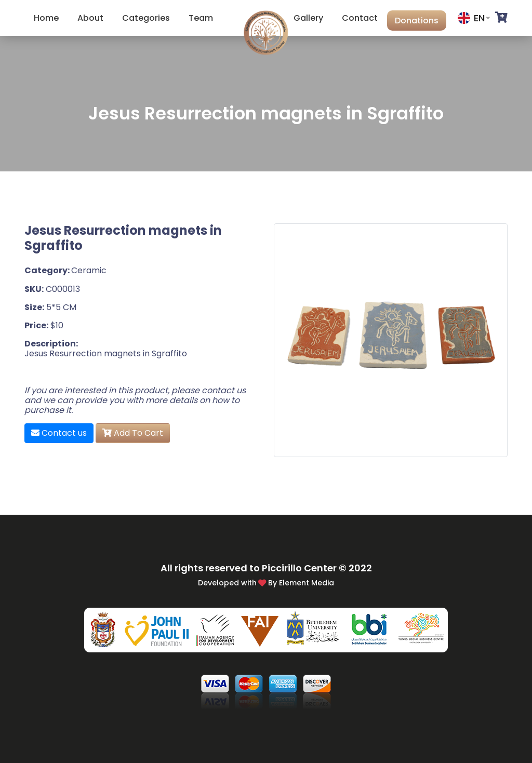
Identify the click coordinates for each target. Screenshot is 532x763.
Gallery (308, 18)
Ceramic (89, 270)
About (90, 18)
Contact (360, 18)
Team (201, 18)
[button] (501, 18)
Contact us (59, 433)
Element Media (307, 583)
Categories (146, 18)
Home (46, 18)
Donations (417, 21)
